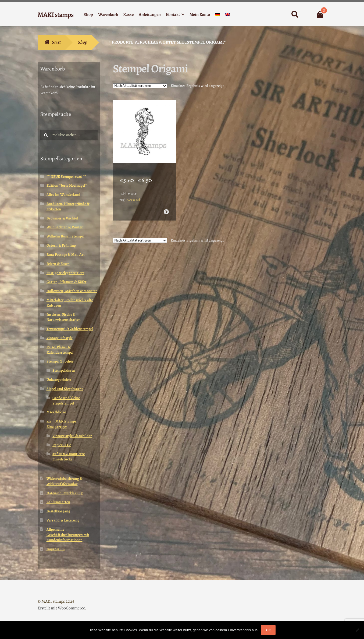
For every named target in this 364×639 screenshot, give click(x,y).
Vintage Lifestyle (60, 338)
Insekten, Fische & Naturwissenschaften (64, 317)
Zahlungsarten (58, 502)
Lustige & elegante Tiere (65, 273)
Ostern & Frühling (61, 245)
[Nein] (357, 630)
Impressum (56, 549)
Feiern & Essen (58, 264)
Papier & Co (62, 445)
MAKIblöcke (56, 412)
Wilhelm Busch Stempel (65, 236)
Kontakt (173, 15)
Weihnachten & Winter (65, 227)
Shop (88, 15)
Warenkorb (108, 15)
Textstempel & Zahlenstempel (70, 329)
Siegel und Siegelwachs (65, 389)
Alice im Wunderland (63, 195)
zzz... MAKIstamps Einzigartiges (61, 424)
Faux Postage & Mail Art (66, 255)
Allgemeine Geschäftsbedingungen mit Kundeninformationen (68, 535)
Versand (134, 194)
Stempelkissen (64, 370)
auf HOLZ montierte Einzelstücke (69, 457)
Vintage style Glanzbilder (72, 436)
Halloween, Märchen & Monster (72, 291)
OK (268, 630)
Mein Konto (200, 15)
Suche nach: (295, 15)
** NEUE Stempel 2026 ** (66, 177)
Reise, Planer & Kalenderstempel (60, 350)
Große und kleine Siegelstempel (66, 401)
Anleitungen (150, 15)
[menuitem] (217, 15)
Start (56, 42)
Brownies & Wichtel (62, 218)
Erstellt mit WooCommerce (61, 608)
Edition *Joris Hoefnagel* (67, 185)
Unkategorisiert (59, 380)
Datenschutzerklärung (65, 493)
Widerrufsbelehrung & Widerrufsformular (65, 481)
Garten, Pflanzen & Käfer (67, 282)
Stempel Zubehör (60, 361)
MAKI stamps (56, 15)
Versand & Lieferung (63, 520)
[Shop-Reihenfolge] (140, 86)
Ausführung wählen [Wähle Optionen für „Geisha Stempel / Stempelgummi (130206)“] (166, 205)
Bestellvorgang (58, 511)
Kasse (128, 15)
